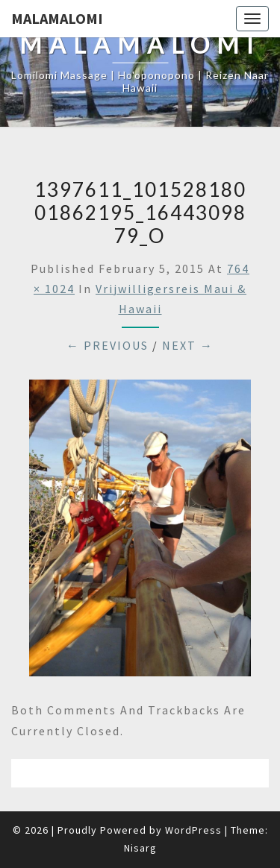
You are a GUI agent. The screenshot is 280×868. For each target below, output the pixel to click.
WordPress (193, 830)
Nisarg (140, 848)
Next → (188, 345)
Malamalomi (57, 18)
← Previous (108, 345)
